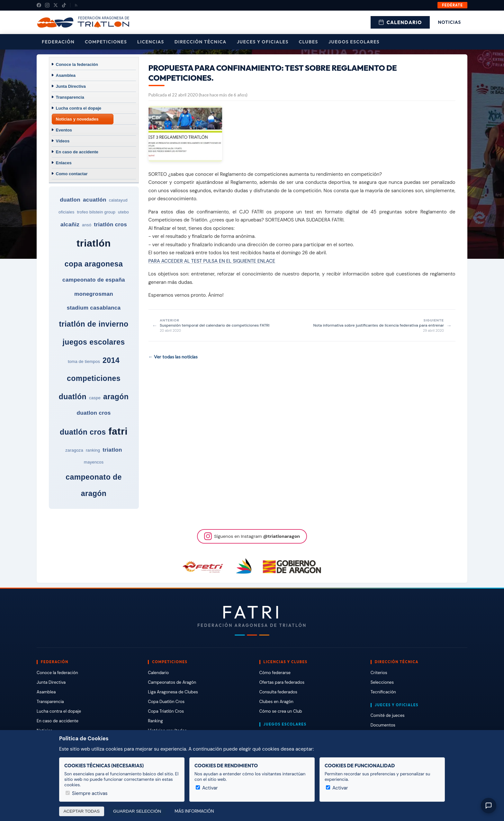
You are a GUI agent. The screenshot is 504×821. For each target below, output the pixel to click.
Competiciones (106, 42)
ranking (93, 450)
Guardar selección (137, 811)
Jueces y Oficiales (263, 42)
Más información (194, 811)
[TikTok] (64, 5)
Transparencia (70, 97)
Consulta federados (278, 692)
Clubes (309, 42)
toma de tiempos (84, 361)
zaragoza (74, 450)
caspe (95, 398)
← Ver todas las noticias (173, 357)
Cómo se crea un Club (281, 711)
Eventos (64, 130)
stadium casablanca (94, 308)
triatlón (94, 243)
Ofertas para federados (282, 682)
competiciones (94, 378)
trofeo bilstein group (96, 212)
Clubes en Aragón (276, 702)
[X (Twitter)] (56, 5)
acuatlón (95, 200)
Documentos (383, 725)
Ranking (155, 721)
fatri (118, 431)
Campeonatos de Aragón (172, 682)
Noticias (450, 22)
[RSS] (76, 5)
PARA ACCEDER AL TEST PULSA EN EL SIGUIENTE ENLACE (212, 261)
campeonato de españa (94, 280)
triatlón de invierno (94, 324)
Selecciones (382, 682)
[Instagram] (47, 5)
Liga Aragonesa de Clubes (173, 692)
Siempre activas (87, 793)
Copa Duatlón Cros (166, 702)
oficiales (66, 212)
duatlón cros (83, 432)
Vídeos (63, 141)
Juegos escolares (354, 42)
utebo (123, 212)
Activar (207, 788)
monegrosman (94, 294)
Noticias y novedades (77, 119)
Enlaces (64, 163)
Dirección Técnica (201, 42)
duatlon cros (94, 413)
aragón (116, 397)
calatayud (118, 200)
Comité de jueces (388, 715)
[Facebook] (39, 5)
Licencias (151, 42)
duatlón (73, 397)
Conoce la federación (77, 64)
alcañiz (70, 225)
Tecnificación (383, 692)
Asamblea (66, 75)
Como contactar (72, 174)
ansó (87, 225)
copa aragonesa (94, 264)
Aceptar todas (82, 811)
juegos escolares (94, 342)
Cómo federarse (275, 673)
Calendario (400, 22)
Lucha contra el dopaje (79, 108)
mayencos (94, 462)
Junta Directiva (71, 86)
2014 (111, 360)
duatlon (70, 200)
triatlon (112, 450)
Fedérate (452, 5)
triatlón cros (110, 225)
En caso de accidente (77, 152)
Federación (58, 42)
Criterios (379, 673)
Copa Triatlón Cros (166, 711)
